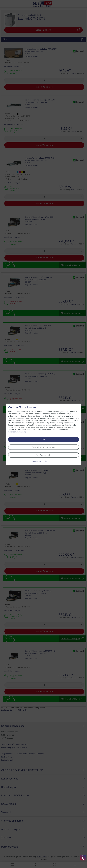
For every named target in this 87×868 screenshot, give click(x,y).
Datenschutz (50, 461)
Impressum (36, 461)
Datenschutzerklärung (17, 432)
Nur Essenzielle (44, 455)
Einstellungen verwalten (43, 447)
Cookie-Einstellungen (22, 407)
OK (43, 439)
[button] (83, 858)
